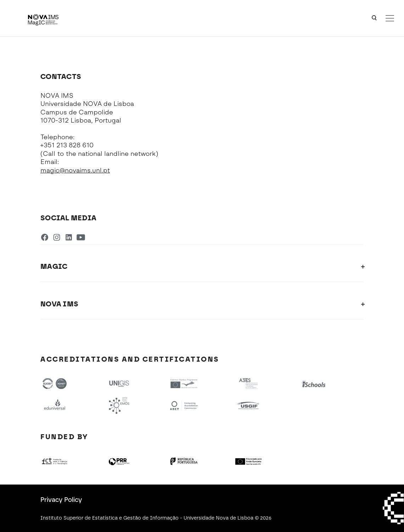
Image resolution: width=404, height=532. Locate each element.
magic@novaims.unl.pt (75, 170)
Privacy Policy (61, 500)
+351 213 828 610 (67, 145)
